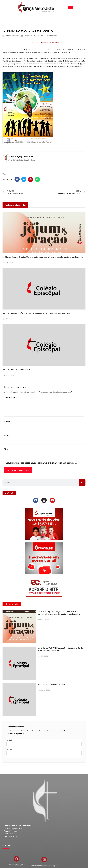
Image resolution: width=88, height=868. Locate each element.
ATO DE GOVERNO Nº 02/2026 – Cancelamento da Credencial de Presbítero (36, 313)
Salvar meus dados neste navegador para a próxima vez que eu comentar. (41, 463)
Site (6, 449)
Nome (8, 422)
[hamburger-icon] (71, 8)
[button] (17, 179)
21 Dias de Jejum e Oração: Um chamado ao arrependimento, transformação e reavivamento (43, 257)
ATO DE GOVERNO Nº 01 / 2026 (16, 370)
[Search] (82, 483)
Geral (5, 26)
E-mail (8, 435)
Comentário (11, 397)
